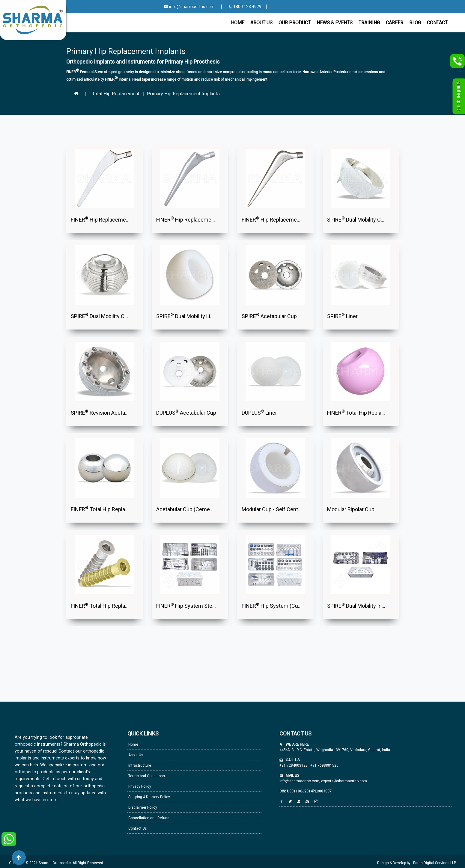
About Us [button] (261, 23)
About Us (135, 755)
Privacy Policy (139, 786)
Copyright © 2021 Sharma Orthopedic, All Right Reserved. (57, 863)
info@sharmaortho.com (189, 7)
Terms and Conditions (146, 776)
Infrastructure (139, 765)
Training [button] (369, 23)
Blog (415, 23)
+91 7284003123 (294, 765)
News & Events (335, 23)
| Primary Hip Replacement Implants (180, 94)
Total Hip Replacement (116, 94)
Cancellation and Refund (148, 818)
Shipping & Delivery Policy (149, 797)
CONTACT (437, 23)
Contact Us (137, 828)
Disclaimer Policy (142, 807)
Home (238, 23)
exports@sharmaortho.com (344, 781)
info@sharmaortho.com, (300, 781)
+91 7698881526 (324, 765)
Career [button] (395, 23)
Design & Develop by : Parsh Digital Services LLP (417, 863)
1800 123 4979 (245, 7)
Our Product (295, 23)
